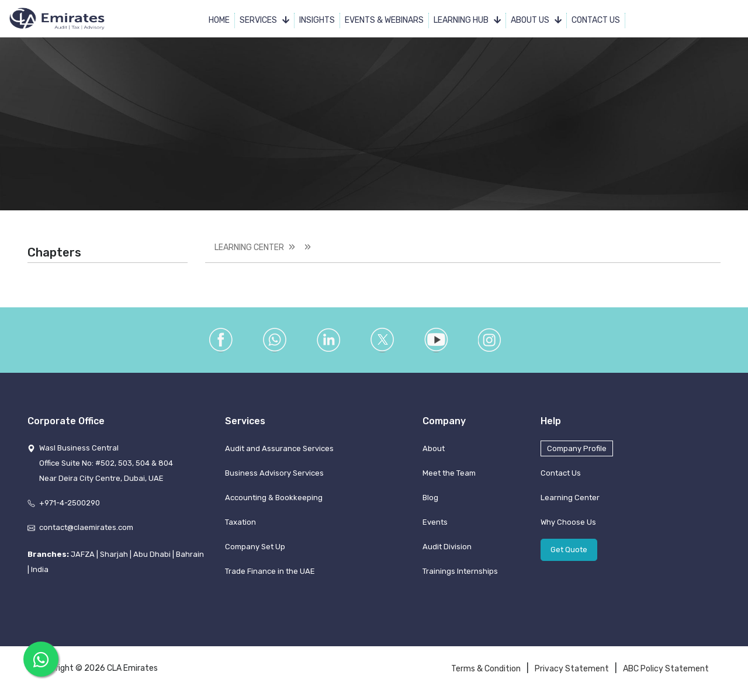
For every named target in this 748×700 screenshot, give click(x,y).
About (434, 448)
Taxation (240, 522)
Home (219, 20)
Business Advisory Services (274, 473)
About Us (536, 20)
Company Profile (577, 448)
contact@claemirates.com (86, 527)
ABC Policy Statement (666, 669)
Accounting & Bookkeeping (274, 498)
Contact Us (596, 20)
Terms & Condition (486, 669)
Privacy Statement (572, 669)
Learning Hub (467, 20)
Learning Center (249, 247)
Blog (430, 498)
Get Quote (569, 550)
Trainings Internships (460, 571)
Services (264, 20)
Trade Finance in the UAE (270, 571)
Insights (317, 20)
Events (435, 522)
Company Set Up (255, 547)
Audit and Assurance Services (279, 448)
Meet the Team (449, 473)
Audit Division (447, 547)
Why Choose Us (568, 522)
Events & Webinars (384, 20)
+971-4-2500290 (70, 503)
